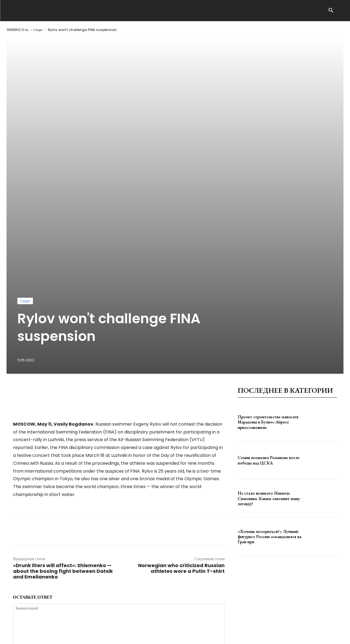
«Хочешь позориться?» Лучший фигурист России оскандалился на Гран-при (270, 389)
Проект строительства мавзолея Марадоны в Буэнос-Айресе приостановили (268, 275)
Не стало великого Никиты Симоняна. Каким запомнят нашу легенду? (269, 351)
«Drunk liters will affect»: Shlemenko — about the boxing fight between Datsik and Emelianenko (63, 424)
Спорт (38, 30)
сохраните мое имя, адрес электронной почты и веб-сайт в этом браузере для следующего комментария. (105, 541)
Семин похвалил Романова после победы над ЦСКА (269, 313)
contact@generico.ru (116, 635)
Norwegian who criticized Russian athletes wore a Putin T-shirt (181, 421)
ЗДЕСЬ (59, 635)
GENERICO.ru (18, 30)
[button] (331, 11)
